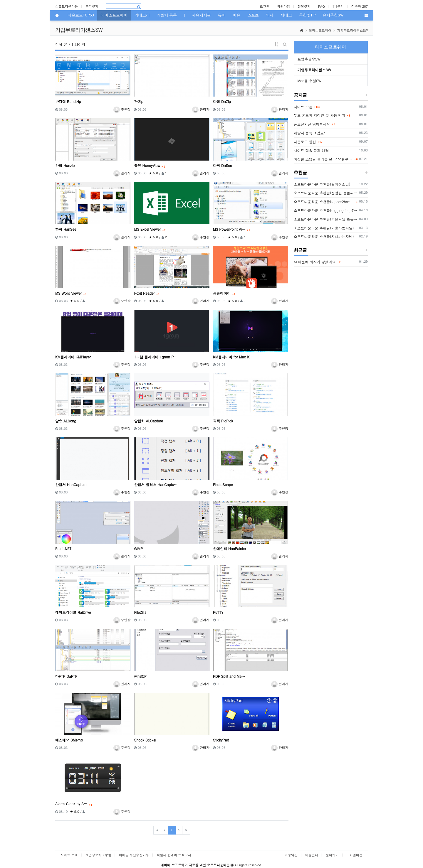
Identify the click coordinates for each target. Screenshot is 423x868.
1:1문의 (338, 6)
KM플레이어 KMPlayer (73, 357)
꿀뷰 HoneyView (147, 165)
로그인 (265, 6)
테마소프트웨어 (320, 30)
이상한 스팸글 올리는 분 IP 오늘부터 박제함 (323, 159)
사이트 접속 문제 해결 (311, 150)
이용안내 (312, 855)
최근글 (300, 250)
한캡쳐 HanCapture (71, 484)
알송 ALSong (66, 421)
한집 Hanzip (65, 165)
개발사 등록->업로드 (311, 133)
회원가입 (283, 6)
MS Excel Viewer (147, 229)
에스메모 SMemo (69, 740)
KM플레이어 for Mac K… (233, 357)
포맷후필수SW (309, 59)
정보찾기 (304, 6)
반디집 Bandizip (68, 101)
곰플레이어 (222, 293)
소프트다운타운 (67, 6)
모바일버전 (354, 855)
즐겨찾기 (92, 6)
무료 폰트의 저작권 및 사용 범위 (320, 115)
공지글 (300, 95)
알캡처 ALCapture (148, 421)
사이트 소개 (69, 855)
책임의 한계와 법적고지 (174, 855)
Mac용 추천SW (310, 81)
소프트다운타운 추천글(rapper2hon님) (323, 202)
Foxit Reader (144, 293)
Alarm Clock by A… (71, 804)
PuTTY (218, 612)
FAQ (321, 6)
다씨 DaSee (223, 165)
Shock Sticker (145, 740)
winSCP (140, 676)
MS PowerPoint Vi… (229, 229)
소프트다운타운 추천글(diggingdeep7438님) (326, 210)
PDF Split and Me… (229, 676)
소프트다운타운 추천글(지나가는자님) (324, 236)
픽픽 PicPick (223, 421)
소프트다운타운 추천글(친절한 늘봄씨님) (326, 193)
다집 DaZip (222, 101)
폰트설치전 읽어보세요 (312, 124)
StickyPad (221, 740)
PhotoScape (223, 484)
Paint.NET (63, 548)
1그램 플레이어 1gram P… (156, 357)
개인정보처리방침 (98, 855)
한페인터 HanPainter (230, 548)
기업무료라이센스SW (352, 30)
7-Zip (139, 101)
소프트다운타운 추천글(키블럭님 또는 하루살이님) (326, 219)
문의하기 (332, 855)
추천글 (300, 173)
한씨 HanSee (66, 229)
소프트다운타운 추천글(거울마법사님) (324, 228)
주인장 (122, 109)
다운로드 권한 (305, 142)
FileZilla (140, 612)
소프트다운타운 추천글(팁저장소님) (322, 184)
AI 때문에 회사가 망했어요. (315, 262)
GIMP (138, 548)
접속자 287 (360, 6)
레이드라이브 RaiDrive (73, 612)
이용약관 (291, 855)
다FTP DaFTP (66, 676)
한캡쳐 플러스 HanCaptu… (156, 484)
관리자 (201, 109)
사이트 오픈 (303, 107)
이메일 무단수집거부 (134, 855)
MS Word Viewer (68, 293)
